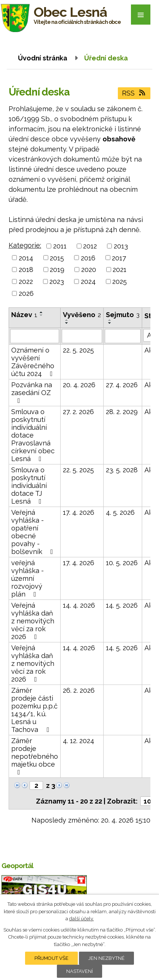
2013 (121, 246)
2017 (119, 258)
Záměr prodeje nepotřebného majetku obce (35, 756)
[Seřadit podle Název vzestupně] (42, 312)
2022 (26, 281)
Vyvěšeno (82, 315)
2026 (26, 293)
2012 (90, 246)
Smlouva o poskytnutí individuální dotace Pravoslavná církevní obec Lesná (33, 435)
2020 (89, 270)
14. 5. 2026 (122, 605)
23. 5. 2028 (122, 470)
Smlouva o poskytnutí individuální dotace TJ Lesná (29, 486)
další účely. (82, 919)
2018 (26, 270)
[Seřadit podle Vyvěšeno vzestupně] (67, 320)
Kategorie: (25, 245)
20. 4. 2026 (79, 385)
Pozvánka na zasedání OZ (32, 392)
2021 (120, 270)
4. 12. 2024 (79, 741)
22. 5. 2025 (78, 350)
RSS (134, 93)
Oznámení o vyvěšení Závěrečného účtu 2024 (33, 362)
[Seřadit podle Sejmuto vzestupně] (110, 320)
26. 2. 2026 (79, 690)
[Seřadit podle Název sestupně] (42, 315)
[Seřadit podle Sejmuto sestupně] (110, 323)
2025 (120, 281)
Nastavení (79, 971)
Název (24, 315)
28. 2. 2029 (122, 412)
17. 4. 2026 (79, 512)
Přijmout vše (51, 958)
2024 (88, 281)
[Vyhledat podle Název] (35, 336)
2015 (57, 258)
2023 (57, 281)
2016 (88, 258)
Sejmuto (123, 315)
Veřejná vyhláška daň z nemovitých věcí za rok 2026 (33, 621)
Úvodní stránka (43, 58)
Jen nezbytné (106, 958)
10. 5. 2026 (122, 563)
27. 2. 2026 (78, 412)
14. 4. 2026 (79, 605)
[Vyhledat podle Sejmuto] (123, 336)
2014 (26, 258)
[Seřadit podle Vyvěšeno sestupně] (67, 323)
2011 (60, 246)
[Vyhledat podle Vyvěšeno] (82, 336)
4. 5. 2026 (120, 512)
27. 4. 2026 (122, 385)
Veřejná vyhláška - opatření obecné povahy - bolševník (34, 532)
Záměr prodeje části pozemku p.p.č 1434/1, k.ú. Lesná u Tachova (34, 710)
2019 (57, 270)
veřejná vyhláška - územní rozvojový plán (27, 578)
